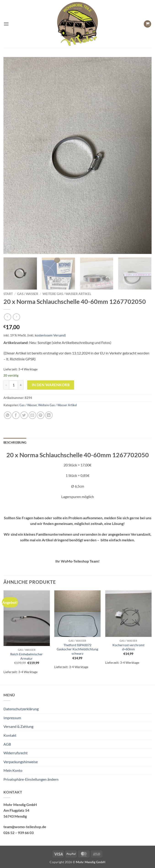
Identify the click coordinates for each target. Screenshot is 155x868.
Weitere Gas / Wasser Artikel (67, 294)
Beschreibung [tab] (15, 442)
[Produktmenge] (13, 385)
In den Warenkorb (51, 385)
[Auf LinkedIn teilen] (49, 415)
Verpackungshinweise (21, 762)
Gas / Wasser (28, 294)
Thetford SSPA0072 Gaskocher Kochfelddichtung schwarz (77, 649)
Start (8, 294)
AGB (7, 744)
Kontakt (10, 735)
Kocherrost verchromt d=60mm (128, 647)
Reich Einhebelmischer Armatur (27, 656)
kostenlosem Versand (50, 335)
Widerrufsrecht (16, 753)
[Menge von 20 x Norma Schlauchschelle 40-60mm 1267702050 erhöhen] (21, 385)
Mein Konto (13, 770)
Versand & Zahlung (18, 726)
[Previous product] (16, 317)
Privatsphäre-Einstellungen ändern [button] (31, 779)
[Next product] (7, 317)
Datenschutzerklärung (21, 709)
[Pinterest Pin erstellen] (41, 415)
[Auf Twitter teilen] (24, 415)
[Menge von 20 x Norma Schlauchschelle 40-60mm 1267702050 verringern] (6, 385)
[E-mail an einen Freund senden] (32, 415)
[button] (6, 24)
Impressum (12, 718)
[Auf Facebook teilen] (16, 415)
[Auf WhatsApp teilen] (8, 415)
